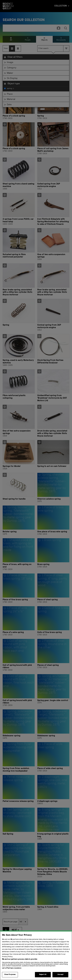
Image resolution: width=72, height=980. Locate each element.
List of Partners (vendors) (12, 971)
